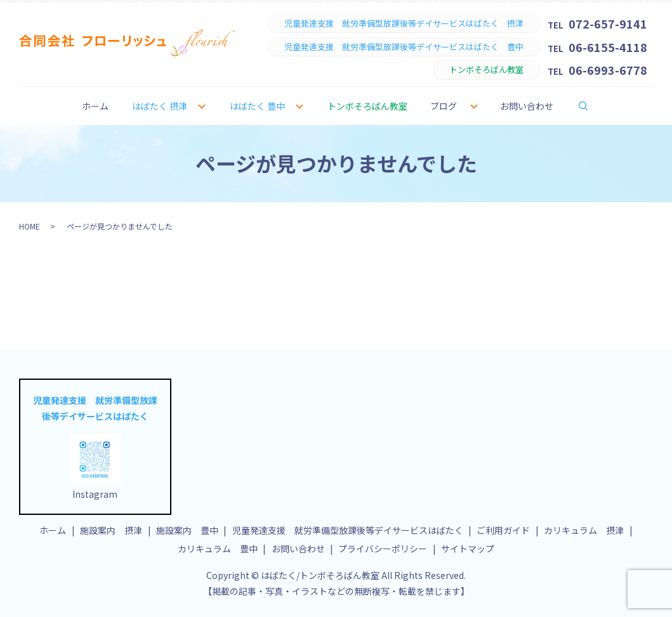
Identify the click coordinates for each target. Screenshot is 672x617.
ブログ (444, 106)
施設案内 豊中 (187, 530)
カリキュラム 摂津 (584, 530)
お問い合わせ (527, 106)
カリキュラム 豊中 (218, 549)
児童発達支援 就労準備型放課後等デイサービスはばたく (348, 530)
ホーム (95, 106)
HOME (30, 226)
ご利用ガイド (503, 530)
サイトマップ (468, 549)
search (591, 105)
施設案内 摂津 (111, 530)
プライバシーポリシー (383, 549)
